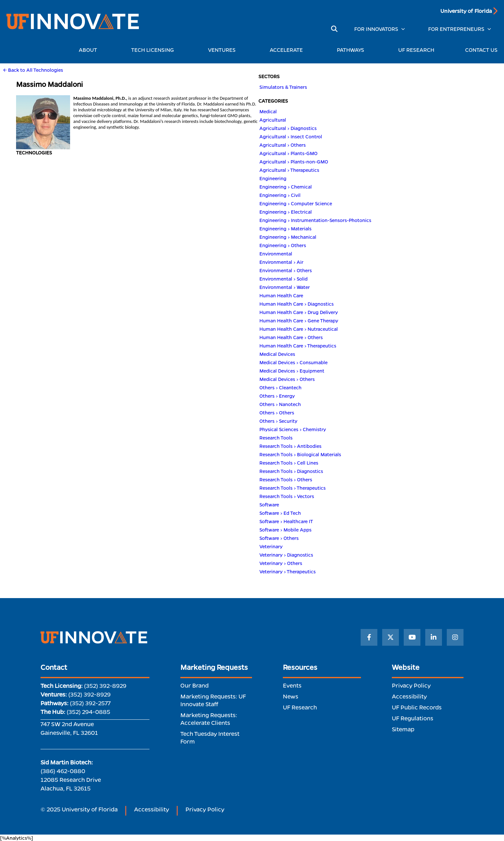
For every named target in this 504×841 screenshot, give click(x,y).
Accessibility (409, 696)
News (291, 696)
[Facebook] (369, 637)
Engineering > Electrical (286, 212)
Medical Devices (277, 354)
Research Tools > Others (286, 479)
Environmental (276, 254)
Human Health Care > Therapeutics (298, 346)
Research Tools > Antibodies (290, 446)
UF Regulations (413, 718)
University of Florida (466, 11)
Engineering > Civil (280, 195)
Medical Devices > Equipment (292, 371)
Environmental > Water (285, 287)
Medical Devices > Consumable (293, 362)
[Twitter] (391, 637)
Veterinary (271, 546)
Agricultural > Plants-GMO (288, 153)
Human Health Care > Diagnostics (297, 304)
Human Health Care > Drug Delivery (299, 312)
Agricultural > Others (283, 145)
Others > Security (278, 421)
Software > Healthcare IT (286, 521)
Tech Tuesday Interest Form (210, 737)
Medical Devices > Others (287, 379)
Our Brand (194, 685)
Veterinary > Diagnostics (286, 555)
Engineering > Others (283, 245)
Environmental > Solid (283, 279)
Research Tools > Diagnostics (291, 471)
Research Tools (276, 438)
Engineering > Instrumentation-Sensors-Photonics (315, 220)
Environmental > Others (286, 270)
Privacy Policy (411, 685)
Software (269, 504)
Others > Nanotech (280, 404)
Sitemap (403, 729)
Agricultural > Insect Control (291, 136)
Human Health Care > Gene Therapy (299, 320)
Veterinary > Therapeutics (288, 571)
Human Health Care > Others (291, 337)
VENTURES (223, 50)
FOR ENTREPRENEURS (456, 29)
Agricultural (273, 120)
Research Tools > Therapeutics (292, 488)
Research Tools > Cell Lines (289, 463)
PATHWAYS (352, 50)
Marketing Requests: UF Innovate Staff (213, 700)
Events (292, 685)
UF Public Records (417, 707)
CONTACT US (481, 50)
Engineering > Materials (285, 228)
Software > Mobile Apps (285, 530)
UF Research (300, 707)
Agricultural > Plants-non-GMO (294, 162)
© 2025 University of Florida (79, 809)
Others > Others (277, 412)
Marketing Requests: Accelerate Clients (209, 719)
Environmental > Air (281, 262)
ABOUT (90, 50)
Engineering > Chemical (286, 187)
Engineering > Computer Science (296, 203)
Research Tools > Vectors (287, 496)
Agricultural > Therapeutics (289, 170)
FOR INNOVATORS (376, 29)
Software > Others (279, 538)
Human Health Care (281, 295)
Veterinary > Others (281, 563)
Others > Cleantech (280, 387)
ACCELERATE (288, 50)
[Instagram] (455, 637)
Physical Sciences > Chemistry (293, 429)
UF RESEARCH (416, 50)
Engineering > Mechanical (288, 237)
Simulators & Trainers (283, 87)
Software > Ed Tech (280, 513)
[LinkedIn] (434, 637)
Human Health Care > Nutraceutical (299, 329)
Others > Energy (277, 396)
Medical (268, 111)
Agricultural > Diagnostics (288, 128)
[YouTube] (412, 637)
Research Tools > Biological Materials (300, 454)
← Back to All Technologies (33, 70)
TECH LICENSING (154, 50)
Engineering (273, 178)
